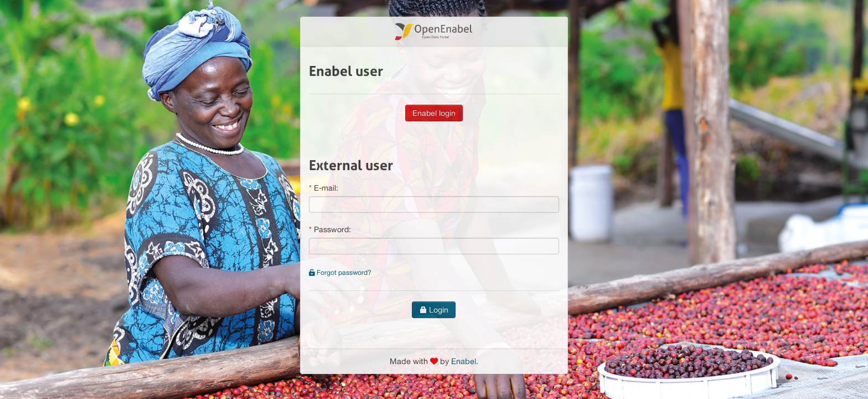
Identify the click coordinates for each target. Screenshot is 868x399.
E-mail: (326, 188)
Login (434, 310)
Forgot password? (340, 272)
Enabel (464, 361)
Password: (332, 229)
